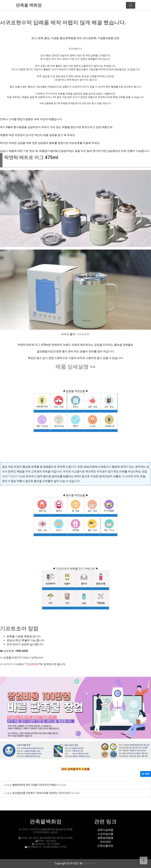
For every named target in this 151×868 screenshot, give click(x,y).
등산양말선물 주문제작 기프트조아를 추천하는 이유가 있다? (42, 793)
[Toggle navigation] (131, 5)
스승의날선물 (105, 834)
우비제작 (105, 842)
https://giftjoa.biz (33, 658)
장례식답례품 (105, 830)
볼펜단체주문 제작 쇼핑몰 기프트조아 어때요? (35, 785)
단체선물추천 (105, 846)
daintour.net (90, 863)
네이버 (7, 664)
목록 (146, 774)
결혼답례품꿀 (105, 838)
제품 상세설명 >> (75, 367)
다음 (16, 664)
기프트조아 (83, 334)
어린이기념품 (17, 476)
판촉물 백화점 (29, 5)
